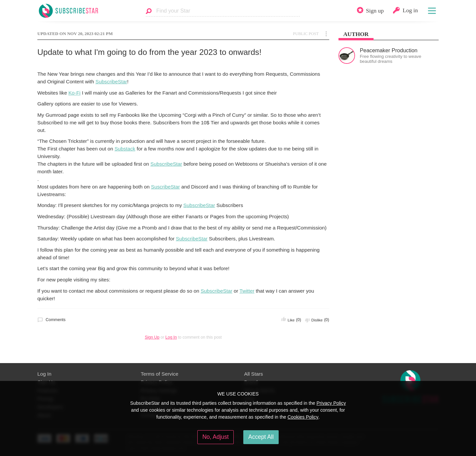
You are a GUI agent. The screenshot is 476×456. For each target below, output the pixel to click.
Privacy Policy (331, 403)
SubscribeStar (111, 82)
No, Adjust (216, 437)
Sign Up (152, 337)
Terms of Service (160, 374)
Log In (171, 337)
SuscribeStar (165, 187)
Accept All (261, 437)
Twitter (247, 291)
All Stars (254, 374)
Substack (125, 149)
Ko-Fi (74, 93)
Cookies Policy (303, 417)
